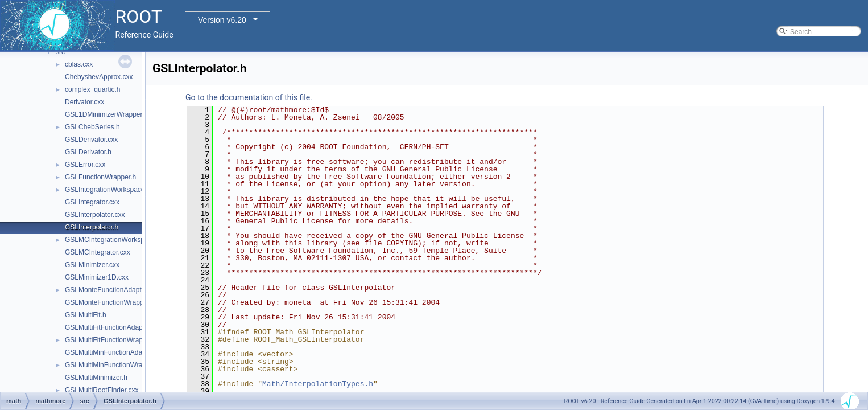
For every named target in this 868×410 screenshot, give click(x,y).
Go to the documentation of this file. (249, 97)
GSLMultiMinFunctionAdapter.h (112, 352)
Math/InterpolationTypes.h (318, 384)
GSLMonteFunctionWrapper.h (110, 302)
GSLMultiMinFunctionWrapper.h (113, 365)
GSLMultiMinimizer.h (96, 378)
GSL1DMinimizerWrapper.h (106, 114)
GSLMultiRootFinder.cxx (102, 390)
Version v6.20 (222, 20)
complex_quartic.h (92, 89)
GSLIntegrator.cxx (92, 202)
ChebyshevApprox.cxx (99, 77)
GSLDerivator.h (88, 152)
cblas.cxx (79, 64)
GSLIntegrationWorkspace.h (108, 190)
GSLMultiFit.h (86, 315)
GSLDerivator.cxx (91, 140)
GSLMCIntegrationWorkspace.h (113, 240)
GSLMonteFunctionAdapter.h (109, 290)
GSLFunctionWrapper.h (100, 177)
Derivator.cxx (84, 102)
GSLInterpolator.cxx (95, 215)
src (60, 52)
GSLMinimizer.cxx (92, 265)
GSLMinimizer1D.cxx (97, 277)
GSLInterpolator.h (92, 227)
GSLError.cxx (85, 165)
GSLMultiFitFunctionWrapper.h (111, 340)
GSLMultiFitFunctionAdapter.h (110, 327)
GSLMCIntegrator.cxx (98, 252)
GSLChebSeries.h (92, 127)
